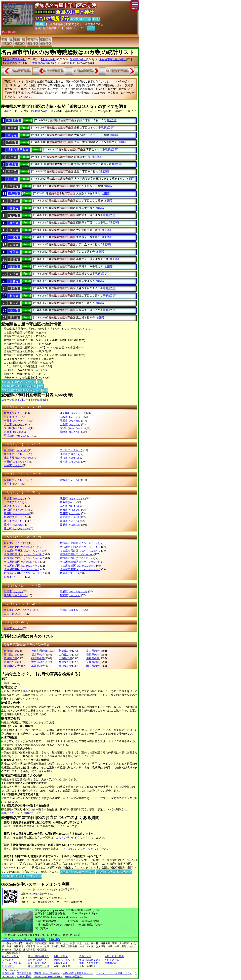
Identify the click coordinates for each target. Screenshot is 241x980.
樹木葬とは (111, 963)
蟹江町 (72, 450)
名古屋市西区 (77, 558)
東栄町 (17, 510)
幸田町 (16, 462)
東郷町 (17, 513)
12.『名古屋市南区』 (54, 71)
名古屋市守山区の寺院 (75, 63)
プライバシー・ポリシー (17, 939)
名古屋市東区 (22, 562)
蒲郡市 (16, 454)
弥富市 (13, 628)
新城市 (70, 480)
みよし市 (15, 614)
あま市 (12, 417)
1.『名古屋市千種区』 (20, 71)
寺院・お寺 (85, 956)
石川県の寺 (11, 655)
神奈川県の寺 (39, 651)
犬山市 (14, 424)
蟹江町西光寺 (24, 973)
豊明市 (70, 517)
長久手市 (16, 543)
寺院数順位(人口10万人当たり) (19, 386)
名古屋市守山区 (25, 573)
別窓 (40, 382)
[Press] (28, 120)
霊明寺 (14, 318)
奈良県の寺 (93, 662)
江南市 (70, 462)
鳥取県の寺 (38, 666)
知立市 (14, 506)
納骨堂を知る (61, 963)
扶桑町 (16, 595)
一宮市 (16, 421)
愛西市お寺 (8, 973)
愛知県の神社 (78, 59)
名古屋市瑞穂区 (79, 562)
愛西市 (14, 413)
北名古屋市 (18, 458)
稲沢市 (70, 421)
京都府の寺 (11, 662)
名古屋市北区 (21, 547)
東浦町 (74, 591)
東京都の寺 (11, 651)
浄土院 (14, 193)
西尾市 (69, 573)
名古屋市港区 (78, 566)
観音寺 (12, 128)
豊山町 (17, 528)
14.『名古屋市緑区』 (84, 71)
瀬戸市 (12, 484)
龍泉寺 (14, 310)
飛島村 (16, 517)
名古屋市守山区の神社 (113, 59)
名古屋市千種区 (23, 551)
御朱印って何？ (10, 956)
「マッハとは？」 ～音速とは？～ (114, 973)
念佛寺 (14, 274)
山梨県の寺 (65, 655)
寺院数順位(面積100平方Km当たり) (21, 390)
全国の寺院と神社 (15, 59)
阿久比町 (73, 413)
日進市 (14, 577)
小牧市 (13, 465)
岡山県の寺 (93, 666)
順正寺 (12, 179)
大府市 (13, 432)
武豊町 (73, 498)
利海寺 (14, 296)
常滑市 (70, 513)
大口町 (17, 428)
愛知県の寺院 (40, 63)
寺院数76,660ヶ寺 (81, 19)
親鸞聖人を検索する (64, 960)
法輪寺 (14, 288)
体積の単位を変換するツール (78, 973)
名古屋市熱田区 (79, 543)
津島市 (69, 506)
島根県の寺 (65, 666)
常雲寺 (14, 186)
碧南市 (70, 595)
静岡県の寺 (38, 658)
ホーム (91, 28)
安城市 (72, 417)
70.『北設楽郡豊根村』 (118, 71)
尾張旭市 (18, 436)
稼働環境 (40, 939)
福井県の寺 (38, 655)
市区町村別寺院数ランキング (19, 382)
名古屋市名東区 (80, 569)
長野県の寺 (93, 655)
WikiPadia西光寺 (74, 977)
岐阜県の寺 (11, 658)
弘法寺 (12, 164)
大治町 (73, 428)
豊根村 (14, 525)
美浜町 (72, 610)
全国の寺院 (11, 63)
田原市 (13, 502)
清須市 (69, 458)
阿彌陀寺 (14, 120)
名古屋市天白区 (80, 551)
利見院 (14, 303)
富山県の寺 (93, 651)
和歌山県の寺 (12, 666)
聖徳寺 (14, 201)
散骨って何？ (61, 956)
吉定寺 (12, 135)
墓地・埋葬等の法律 (38, 966)
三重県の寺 (65, 658)
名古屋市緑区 (22, 566)
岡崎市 (70, 432)
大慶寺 (14, 237)
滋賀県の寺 (93, 658)
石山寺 (14, 215)
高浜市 (14, 498)
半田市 (13, 591)
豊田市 (69, 521)
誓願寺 (14, 208)
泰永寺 (14, 223)
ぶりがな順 (8, 400)
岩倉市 (70, 424)
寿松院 (12, 172)
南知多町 (19, 610)
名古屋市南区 (22, 569)
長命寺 (14, 267)
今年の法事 (8, 960)
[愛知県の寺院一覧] (43, 111)
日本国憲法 (8, 966)
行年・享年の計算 (12, 963)
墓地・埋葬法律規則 (38, 956)
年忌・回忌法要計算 (90, 960)
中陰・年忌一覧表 (114, 956)
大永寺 (14, 230)
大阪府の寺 (38, 662)
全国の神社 (49, 59)
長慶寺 (14, 259)
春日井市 (16, 450)
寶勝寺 (14, 281)
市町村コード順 (24, 400)
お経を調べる (112, 960)
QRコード (33, 894)
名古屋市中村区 (25, 558)
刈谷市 (69, 454)
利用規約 (54, 939)
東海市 (70, 510)
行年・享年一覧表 (37, 963)
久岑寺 (12, 142)
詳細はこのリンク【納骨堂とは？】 (22, 813)
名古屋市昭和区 (80, 547)
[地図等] (112, 120)
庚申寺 (12, 157)
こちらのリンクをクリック (72, 838)
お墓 (25, 691)
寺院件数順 (41, 400)
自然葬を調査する (37, 960)
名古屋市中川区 (25, 554)
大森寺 (14, 245)
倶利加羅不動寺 (18, 150)
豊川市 (14, 521)
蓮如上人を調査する (90, 963)
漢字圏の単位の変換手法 (47, 973)
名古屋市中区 (77, 554)
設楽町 (16, 480)
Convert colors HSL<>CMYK (48, 977)
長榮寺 (14, 252)
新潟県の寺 (65, 651)
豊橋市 (70, 525)
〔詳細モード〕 (10, 111)
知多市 (68, 502)
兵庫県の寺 (65, 662)
